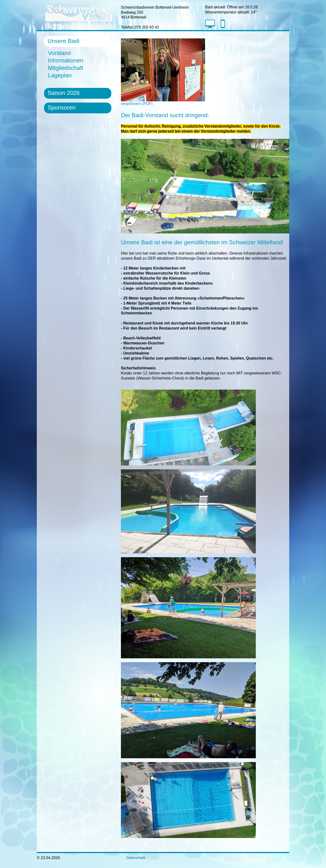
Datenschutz (133, 858)
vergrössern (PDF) (163, 102)
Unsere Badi (63, 41)
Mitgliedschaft (66, 68)
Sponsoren (62, 107)
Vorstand (59, 53)
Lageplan (60, 75)
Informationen (66, 60)
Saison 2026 (64, 93)
